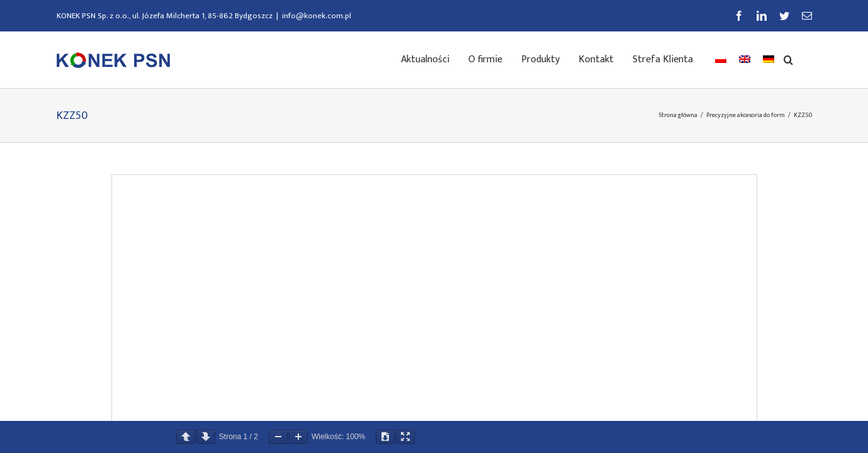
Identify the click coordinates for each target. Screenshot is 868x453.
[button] (807, 59)
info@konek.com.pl (317, 16)
